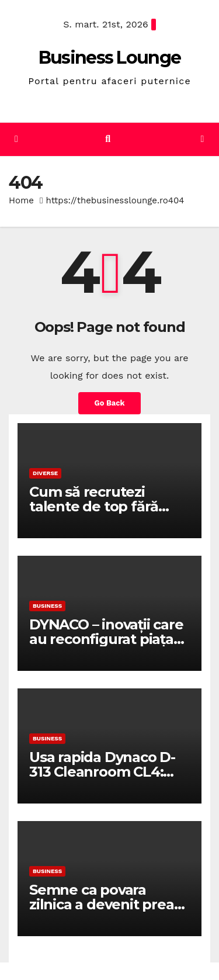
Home (21, 200)
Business (47, 606)
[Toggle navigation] (202, 139)
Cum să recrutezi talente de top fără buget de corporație (98, 506)
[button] (108, 139)
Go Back (110, 403)
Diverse (45, 473)
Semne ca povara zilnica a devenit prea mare (102, 904)
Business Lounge (110, 58)
